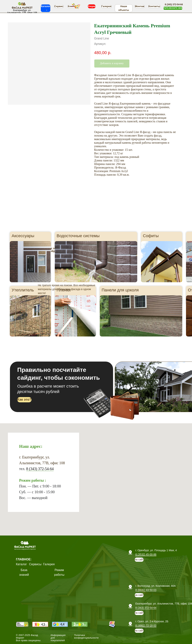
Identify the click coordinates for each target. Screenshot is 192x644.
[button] (173, 8)
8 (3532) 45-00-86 (146, 554)
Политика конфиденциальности (86, 636)
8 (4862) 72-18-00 (146, 625)
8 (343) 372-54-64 (40, 469)
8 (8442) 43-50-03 (146, 590)
